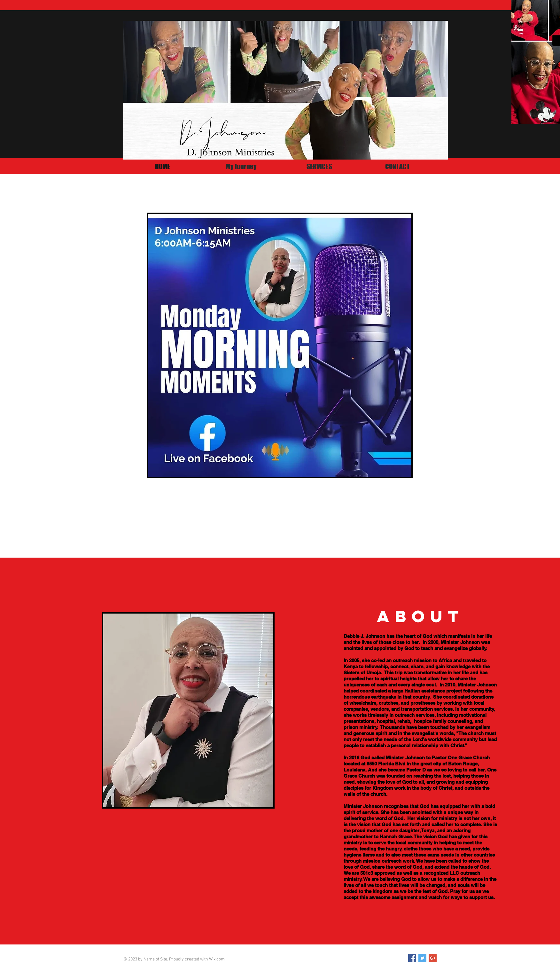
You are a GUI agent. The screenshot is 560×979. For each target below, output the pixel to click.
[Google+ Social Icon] (433, 958)
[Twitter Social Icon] (422, 958)
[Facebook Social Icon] (412, 958)
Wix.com (217, 959)
